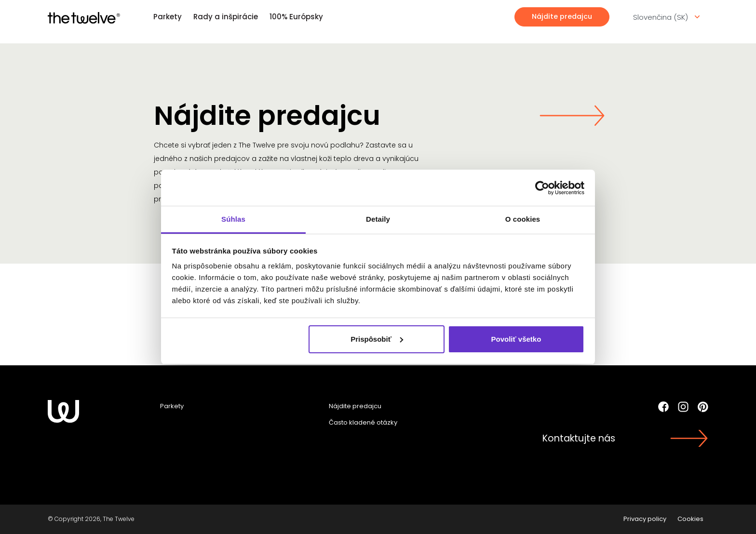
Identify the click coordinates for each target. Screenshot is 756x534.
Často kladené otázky (363, 422)
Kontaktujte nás (579, 438)
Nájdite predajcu (562, 16)
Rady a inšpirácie (226, 17)
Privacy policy (645, 519)
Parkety (168, 17)
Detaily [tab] (378, 219)
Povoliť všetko (516, 339)
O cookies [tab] (523, 219)
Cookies (690, 519)
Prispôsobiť (377, 339)
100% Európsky (296, 17)
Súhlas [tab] (233, 219)
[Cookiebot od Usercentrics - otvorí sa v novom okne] (542, 188)
